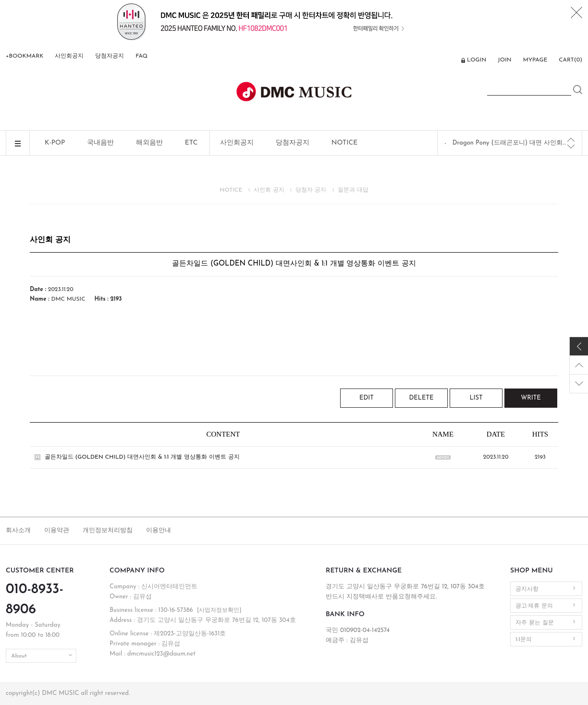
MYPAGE (535, 60)
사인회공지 (69, 56)
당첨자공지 (110, 56)
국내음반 (100, 143)
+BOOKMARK (24, 56)
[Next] (571, 146)
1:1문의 (524, 640)
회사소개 (18, 530)
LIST (476, 398)
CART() (570, 60)
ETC (191, 143)
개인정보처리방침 (108, 530)
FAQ (141, 56)
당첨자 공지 (311, 190)
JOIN (504, 60)
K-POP (55, 143)
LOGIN (477, 60)
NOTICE (345, 143)
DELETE (422, 398)
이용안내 (159, 530)
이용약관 (57, 530)
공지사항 (527, 589)
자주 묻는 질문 (535, 623)
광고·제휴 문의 (534, 606)
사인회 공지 (269, 190)
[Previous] (571, 140)
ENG (448, 61)
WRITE (531, 398)
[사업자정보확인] (219, 610)
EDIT (367, 398)
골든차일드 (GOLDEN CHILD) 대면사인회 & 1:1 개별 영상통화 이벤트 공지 (142, 457)
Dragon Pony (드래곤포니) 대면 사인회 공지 (510, 143)
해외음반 (149, 143)
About (19, 656)
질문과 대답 (353, 190)
